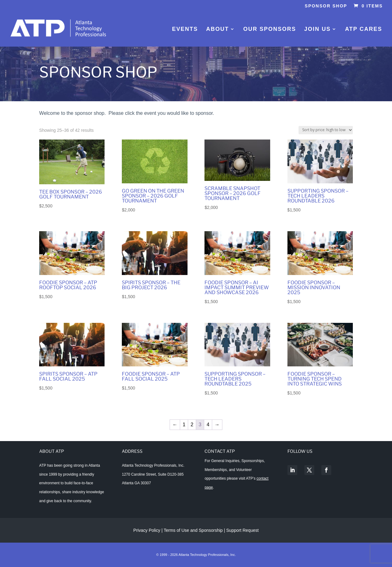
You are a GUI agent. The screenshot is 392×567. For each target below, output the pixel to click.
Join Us (317, 29)
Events (185, 29)
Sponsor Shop (326, 6)
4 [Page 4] (208, 425)
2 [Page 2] (192, 425)
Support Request (243, 530)
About (217, 29)
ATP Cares (364, 29)
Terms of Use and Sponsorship (194, 530)
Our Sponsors (270, 29)
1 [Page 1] (184, 425)
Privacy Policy (147, 530)
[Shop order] (326, 130)
